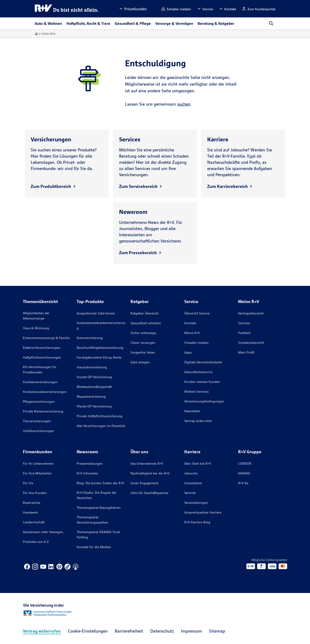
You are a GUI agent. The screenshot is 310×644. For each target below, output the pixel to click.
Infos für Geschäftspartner (150, 493)
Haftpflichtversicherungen (42, 357)
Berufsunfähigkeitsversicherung (100, 348)
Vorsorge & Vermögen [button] (174, 23)
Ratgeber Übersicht (145, 313)
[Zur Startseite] (36, 34)
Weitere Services (196, 392)
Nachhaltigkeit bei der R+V (150, 473)
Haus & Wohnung (36, 328)
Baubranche (32, 503)
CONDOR (245, 464)
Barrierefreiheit (129, 631)
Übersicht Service (197, 313)
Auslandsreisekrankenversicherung (101, 325)
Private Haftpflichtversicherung (100, 416)
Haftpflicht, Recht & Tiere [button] (88, 23)
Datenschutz (162, 631)
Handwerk (30, 512)
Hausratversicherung (92, 367)
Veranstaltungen (196, 503)
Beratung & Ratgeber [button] (216, 23)
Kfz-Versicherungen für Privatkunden (40, 370)
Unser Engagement (144, 483)
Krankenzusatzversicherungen (45, 392)
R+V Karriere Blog (197, 522)
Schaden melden (196, 343)
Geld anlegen (140, 362)
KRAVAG (244, 473)
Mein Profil (246, 352)
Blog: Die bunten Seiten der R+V (100, 483)
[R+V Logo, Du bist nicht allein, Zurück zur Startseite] (67, 9)
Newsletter (192, 411)
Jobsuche (191, 473)
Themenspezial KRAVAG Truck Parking (98, 535)
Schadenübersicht (251, 343)
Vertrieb (190, 493)
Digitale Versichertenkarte (203, 362)
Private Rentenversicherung (43, 411)
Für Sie (28, 483)
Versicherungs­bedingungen (204, 401)
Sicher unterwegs (143, 333)
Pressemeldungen (90, 464)
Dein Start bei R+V (198, 464)
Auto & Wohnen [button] (48, 23)
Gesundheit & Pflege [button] (133, 23)
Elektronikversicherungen (42, 348)
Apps (188, 352)
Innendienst (193, 483)
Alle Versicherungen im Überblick (101, 426)
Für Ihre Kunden (35, 493)
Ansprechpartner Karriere (203, 512)
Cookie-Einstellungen (88, 631)
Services (244, 323)
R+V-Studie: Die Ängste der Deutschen (97, 495)
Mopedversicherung (91, 397)
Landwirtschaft (34, 522)
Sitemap (217, 631)
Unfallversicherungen (38, 431)
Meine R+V (192, 333)
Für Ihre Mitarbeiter (37, 473)
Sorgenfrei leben (143, 352)
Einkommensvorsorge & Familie (46, 338)
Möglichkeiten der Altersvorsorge (36, 316)
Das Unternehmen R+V (147, 464)
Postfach (244, 333)
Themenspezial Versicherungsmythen (92, 520)
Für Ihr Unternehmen (38, 464)
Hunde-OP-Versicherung (94, 377)
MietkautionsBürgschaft (94, 387)
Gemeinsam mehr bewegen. (43, 532)
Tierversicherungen (37, 421)
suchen (184, 104)
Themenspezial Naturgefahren (99, 508)
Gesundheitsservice (198, 372)
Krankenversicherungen (40, 382)
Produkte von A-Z (36, 542)
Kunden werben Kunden (202, 382)
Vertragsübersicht (251, 313)
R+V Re (243, 483)
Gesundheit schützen (146, 323)
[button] (133, 9)
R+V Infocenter (87, 473)
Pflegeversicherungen (39, 402)
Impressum (191, 631)
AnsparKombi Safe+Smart (96, 313)
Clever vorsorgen (143, 343)
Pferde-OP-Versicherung (94, 406)
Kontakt (190, 323)
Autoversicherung (90, 338)
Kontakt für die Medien (94, 547)
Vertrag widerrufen (198, 421)
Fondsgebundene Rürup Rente (99, 357)
